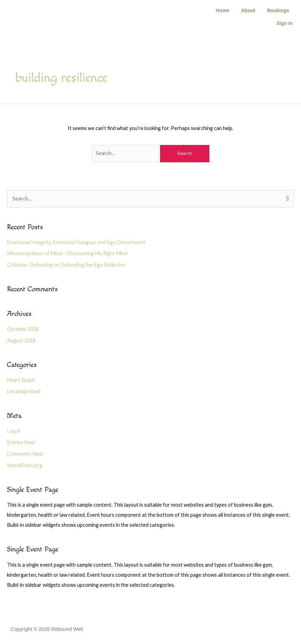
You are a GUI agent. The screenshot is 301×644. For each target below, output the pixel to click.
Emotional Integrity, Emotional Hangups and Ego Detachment (76, 242)
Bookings (278, 10)
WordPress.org (25, 465)
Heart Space (21, 380)
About (248, 10)
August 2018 (21, 340)
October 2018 (23, 329)
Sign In (285, 23)
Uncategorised (24, 391)
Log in (14, 431)
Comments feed (25, 454)
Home (223, 10)
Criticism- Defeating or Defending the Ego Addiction (66, 265)
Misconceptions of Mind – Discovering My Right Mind (67, 253)
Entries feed (21, 442)
